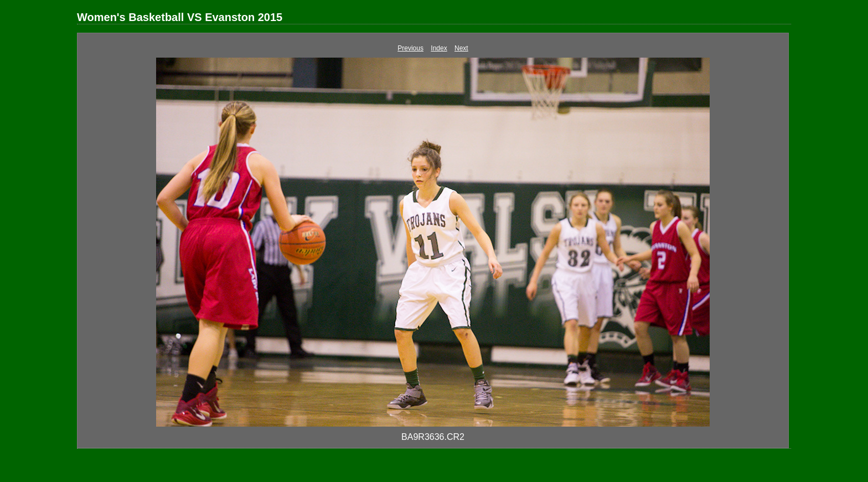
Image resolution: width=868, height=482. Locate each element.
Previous (410, 48)
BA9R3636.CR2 (433, 437)
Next (461, 48)
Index (439, 48)
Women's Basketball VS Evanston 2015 (180, 17)
